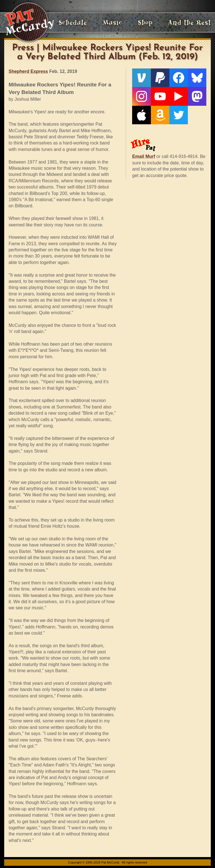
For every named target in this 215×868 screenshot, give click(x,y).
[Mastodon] (197, 96)
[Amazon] (160, 115)
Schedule (73, 22)
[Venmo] (141, 78)
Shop (145, 22)
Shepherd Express (28, 71)
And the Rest (190, 22)
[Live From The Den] (179, 96)
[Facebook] (179, 78)
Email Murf (144, 156)
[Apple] (141, 115)
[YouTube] (160, 96)
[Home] (29, 22)
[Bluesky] (197, 78)
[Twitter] (179, 115)
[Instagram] (141, 96)
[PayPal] (160, 78)
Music (112, 22)
